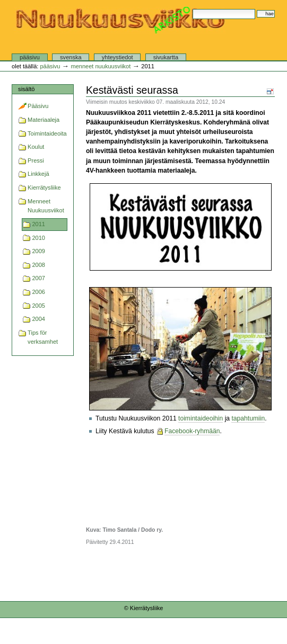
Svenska (71, 57)
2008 (38, 265)
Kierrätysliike (44, 187)
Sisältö (26, 89)
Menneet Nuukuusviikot (101, 66)
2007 (38, 278)
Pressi (36, 160)
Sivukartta (166, 57)
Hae (192, 9)
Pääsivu (30, 57)
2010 (38, 238)
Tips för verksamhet (43, 337)
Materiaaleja (44, 120)
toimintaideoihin (201, 418)
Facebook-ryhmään (192, 431)
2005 (38, 306)
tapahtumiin (248, 418)
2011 (38, 224)
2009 (38, 251)
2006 (38, 292)
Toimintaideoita (47, 133)
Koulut (36, 147)
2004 (38, 319)
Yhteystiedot (118, 57)
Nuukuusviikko (120, 33)
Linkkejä (38, 174)
